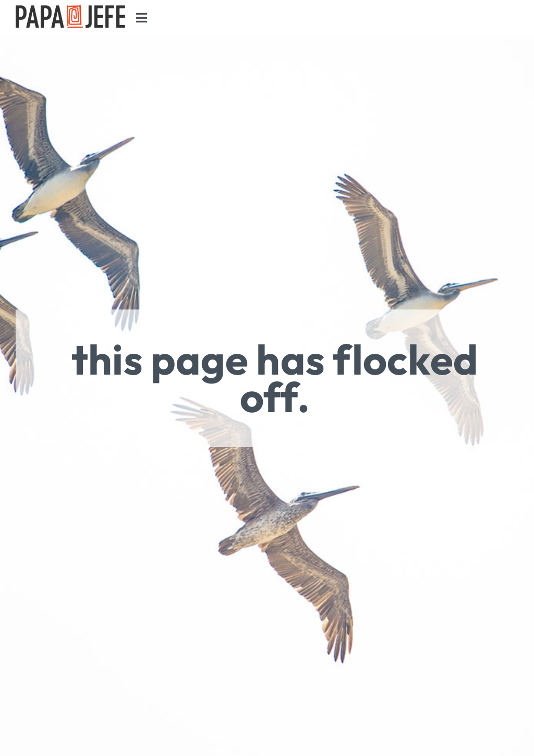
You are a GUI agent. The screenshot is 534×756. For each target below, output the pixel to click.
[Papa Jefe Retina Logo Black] (70, 10)
